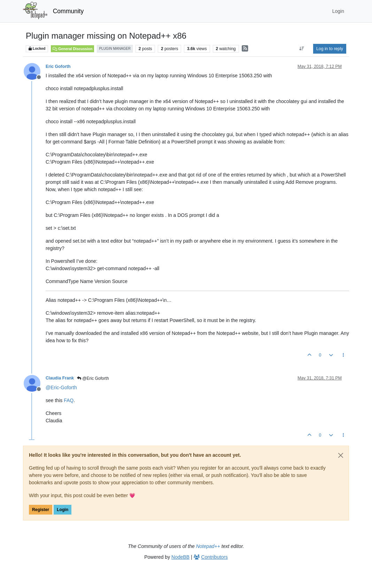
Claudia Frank (60, 378)
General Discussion (72, 49)
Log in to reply (330, 49)
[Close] (341, 455)
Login (63, 510)
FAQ (69, 400)
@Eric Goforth (93, 378)
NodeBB (180, 557)
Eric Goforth (58, 66)
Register (41, 510)
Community (68, 11)
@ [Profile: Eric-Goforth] (61, 387)
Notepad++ (208, 546)
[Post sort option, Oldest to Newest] (302, 49)
